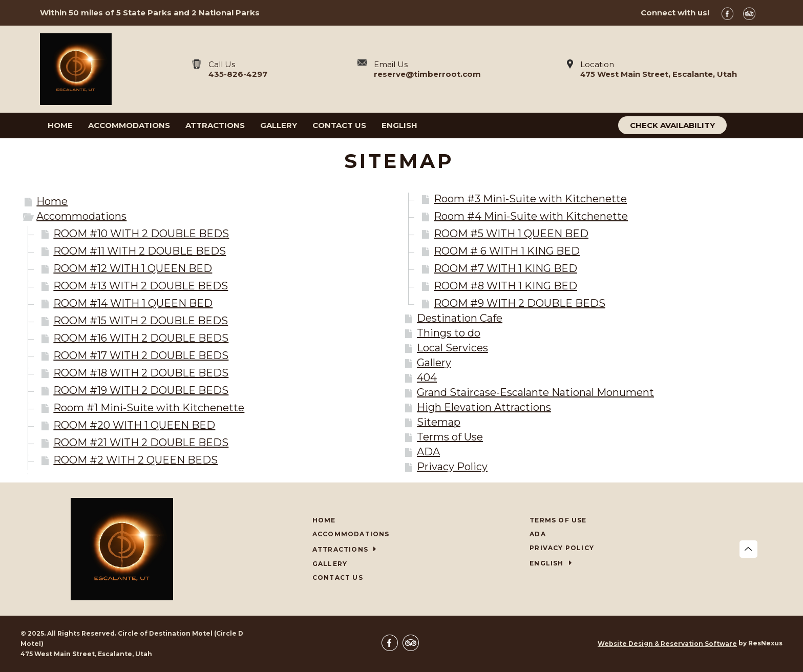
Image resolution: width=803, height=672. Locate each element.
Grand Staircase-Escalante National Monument (535, 392)
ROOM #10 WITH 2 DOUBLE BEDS (141, 234)
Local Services (452, 348)
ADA (428, 452)
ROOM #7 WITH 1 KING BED (505, 268)
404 (427, 377)
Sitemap (439, 422)
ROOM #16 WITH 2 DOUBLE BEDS (141, 338)
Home (52, 201)
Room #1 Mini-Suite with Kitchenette (149, 408)
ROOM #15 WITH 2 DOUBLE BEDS (141, 321)
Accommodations (81, 216)
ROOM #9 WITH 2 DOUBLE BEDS (520, 303)
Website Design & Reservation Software (667, 644)
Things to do (449, 333)
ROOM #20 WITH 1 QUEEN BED (134, 425)
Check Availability (672, 125)
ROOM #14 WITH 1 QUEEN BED (133, 303)
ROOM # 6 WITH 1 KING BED (507, 251)
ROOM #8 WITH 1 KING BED (505, 286)
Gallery (434, 363)
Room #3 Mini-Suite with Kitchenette (530, 199)
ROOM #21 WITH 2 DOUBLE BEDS (141, 443)
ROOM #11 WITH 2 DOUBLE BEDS (140, 251)
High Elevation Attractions (484, 407)
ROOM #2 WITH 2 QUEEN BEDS (135, 460)
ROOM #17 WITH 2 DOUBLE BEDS (141, 355)
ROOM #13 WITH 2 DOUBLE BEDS (141, 286)
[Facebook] (731, 13)
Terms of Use (450, 437)
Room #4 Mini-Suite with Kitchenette (531, 216)
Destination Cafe (460, 318)
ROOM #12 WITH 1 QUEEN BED (133, 268)
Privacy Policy (452, 467)
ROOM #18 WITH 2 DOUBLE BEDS (141, 373)
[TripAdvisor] (753, 13)
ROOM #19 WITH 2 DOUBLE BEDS (141, 390)
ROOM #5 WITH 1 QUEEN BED (511, 234)
